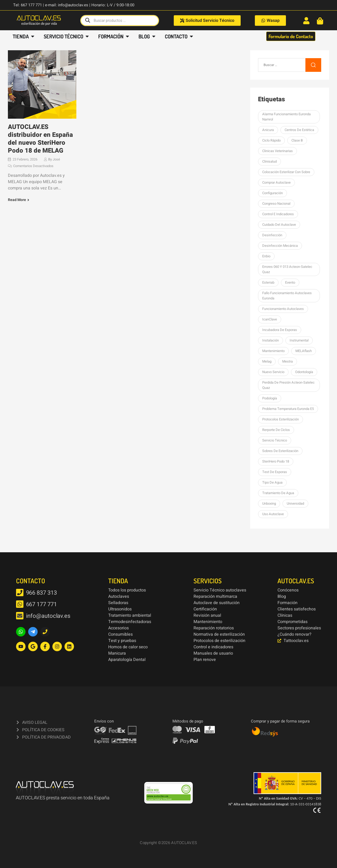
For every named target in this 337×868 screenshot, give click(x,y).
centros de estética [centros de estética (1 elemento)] (299, 130)
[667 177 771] (20, 604)
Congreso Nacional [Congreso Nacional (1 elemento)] (276, 204)
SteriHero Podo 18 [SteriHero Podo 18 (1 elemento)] (276, 461)
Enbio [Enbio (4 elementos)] (266, 256)
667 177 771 (41, 604)
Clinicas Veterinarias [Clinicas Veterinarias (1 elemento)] (277, 151)
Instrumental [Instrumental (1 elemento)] (299, 340)
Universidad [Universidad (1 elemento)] (295, 503)
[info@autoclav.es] (20, 616)
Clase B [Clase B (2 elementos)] (297, 140)
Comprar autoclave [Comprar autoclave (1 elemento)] (276, 182)
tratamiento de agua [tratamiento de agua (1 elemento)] (278, 493)
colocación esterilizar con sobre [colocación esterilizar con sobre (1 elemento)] (286, 172)
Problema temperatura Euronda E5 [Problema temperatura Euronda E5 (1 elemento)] (288, 409)
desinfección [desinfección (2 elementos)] (272, 235)
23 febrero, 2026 (25, 159)
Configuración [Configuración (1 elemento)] (272, 193)
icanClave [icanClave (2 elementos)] (270, 319)
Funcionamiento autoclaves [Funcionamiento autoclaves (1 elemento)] (283, 309)
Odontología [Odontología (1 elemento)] (304, 372)
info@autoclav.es (48, 616)
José (56, 159)
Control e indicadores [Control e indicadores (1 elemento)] (278, 214)
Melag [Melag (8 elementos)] (267, 361)
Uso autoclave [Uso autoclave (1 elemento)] (273, 514)
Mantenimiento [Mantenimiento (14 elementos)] (273, 351)
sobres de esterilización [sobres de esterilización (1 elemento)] (280, 451)
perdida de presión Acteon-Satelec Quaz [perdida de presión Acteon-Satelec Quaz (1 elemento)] (288, 385)
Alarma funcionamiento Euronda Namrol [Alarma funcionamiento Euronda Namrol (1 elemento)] (286, 117)
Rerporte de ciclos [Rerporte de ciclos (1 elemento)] (276, 430)
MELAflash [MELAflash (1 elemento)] (304, 351)
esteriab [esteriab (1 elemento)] (268, 282)
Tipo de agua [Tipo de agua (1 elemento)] (272, 482)
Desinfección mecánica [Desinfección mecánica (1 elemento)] (280, 246)
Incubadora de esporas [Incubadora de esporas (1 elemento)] (280, 330)
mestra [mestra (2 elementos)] (288, 361)
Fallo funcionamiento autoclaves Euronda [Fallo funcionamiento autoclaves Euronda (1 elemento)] (287, 296)
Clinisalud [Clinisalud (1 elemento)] (269, 161)
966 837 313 (41, 593)
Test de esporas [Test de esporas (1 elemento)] (275, 472)
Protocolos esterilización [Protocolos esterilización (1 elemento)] (281, 419)
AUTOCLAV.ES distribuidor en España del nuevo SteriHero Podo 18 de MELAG (40, 139)
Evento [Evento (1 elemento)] (290, 282)
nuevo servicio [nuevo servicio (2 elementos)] (273, 372)
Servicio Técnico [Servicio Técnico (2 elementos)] (275, 440)
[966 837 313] (20, 593)
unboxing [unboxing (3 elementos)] (269, 503)
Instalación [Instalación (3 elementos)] (271, 340)
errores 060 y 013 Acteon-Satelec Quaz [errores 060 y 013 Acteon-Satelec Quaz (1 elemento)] (287, 269)
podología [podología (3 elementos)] (270, 398)
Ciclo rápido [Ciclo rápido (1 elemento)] (271, 140)
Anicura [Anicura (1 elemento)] (268, 130)
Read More (17, 200)
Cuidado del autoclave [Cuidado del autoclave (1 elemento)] (279, 225)
